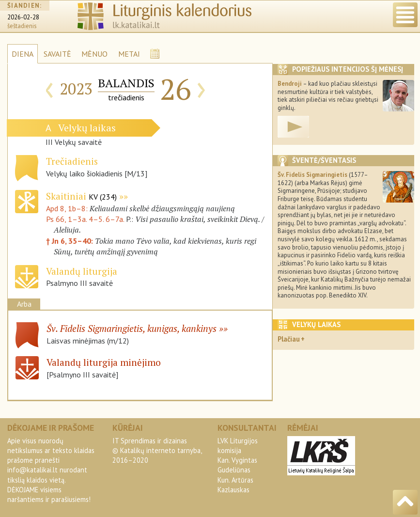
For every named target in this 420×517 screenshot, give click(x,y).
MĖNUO (94, 54)
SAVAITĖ (57, 54)
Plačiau (289, 339)
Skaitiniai (81, 196)
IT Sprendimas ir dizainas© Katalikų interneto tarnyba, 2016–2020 (157, 450)
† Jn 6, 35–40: (70, 241)
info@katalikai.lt (32, 470)
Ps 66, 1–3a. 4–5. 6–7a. (85, 219)
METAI (129, 54)
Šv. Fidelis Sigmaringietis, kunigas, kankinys (132, 328)
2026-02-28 (23, 17)
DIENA (23, 54)
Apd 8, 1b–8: (68, 208)
